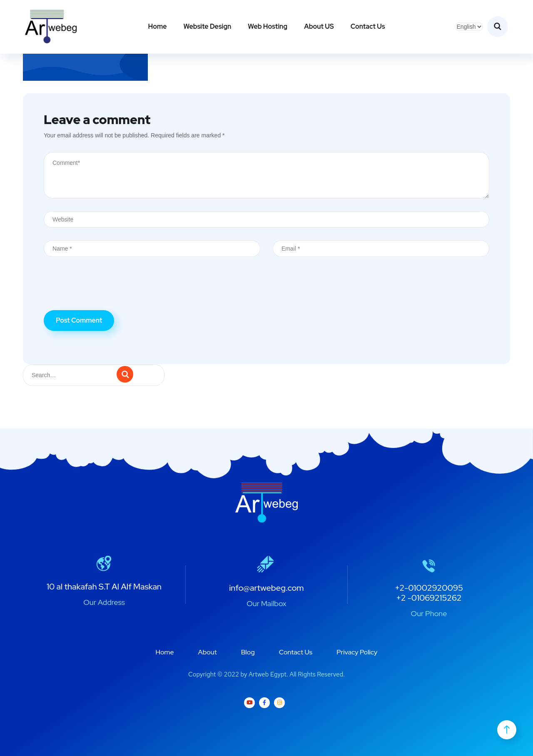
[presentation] (107, 290)
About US (319, 26)
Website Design (207, 26)
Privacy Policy (357, 652)
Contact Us (368, 26)
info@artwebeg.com (266, 588)
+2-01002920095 (429, 588)
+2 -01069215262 (429, 598)
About (208, 652)
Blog (248, 652)
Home (157, 26)
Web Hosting (268, 26)
